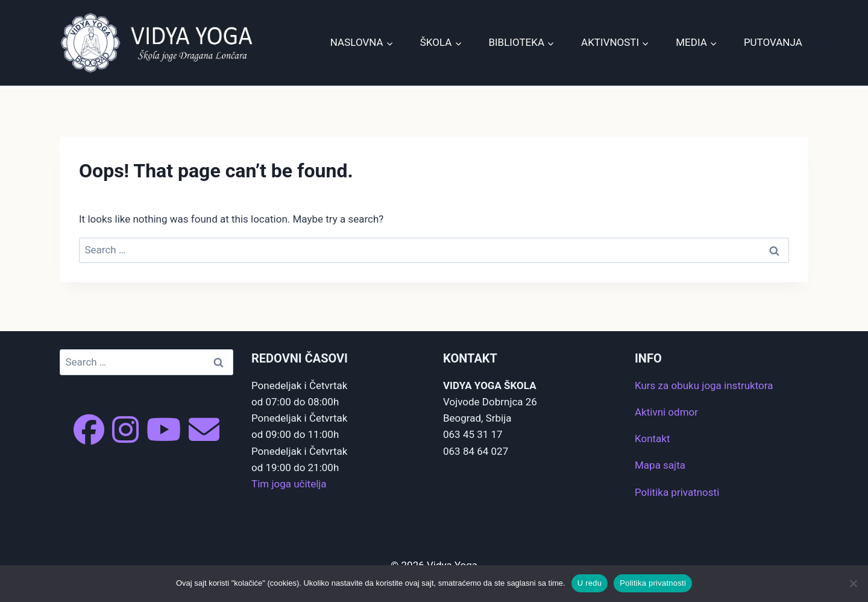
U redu (590, 583)
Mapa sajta (660, 465)
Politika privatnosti (677, 492)
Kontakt (653, 439)
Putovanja (773, 42)
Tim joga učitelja (289, 484)
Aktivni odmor (666, 412)
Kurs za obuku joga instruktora (704, 385)
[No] (853, 583)
